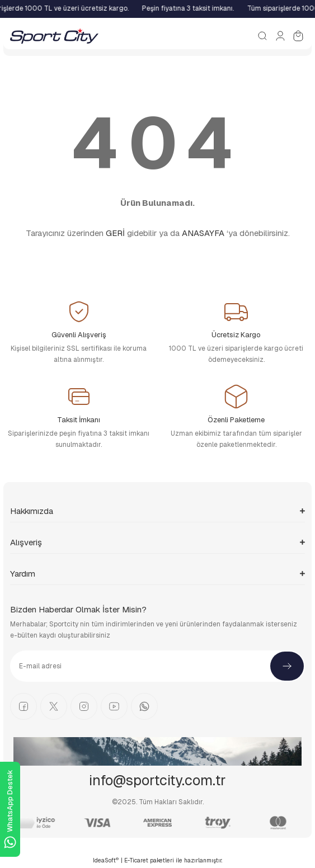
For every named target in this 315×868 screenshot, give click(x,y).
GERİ (115, 233)
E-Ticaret (136, 860)
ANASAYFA (203, 233)
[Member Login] (280, 36)
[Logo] (54, 36)
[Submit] (287, 666)
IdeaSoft (106, 860)
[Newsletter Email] (157, 666)
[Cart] (298, 36)
